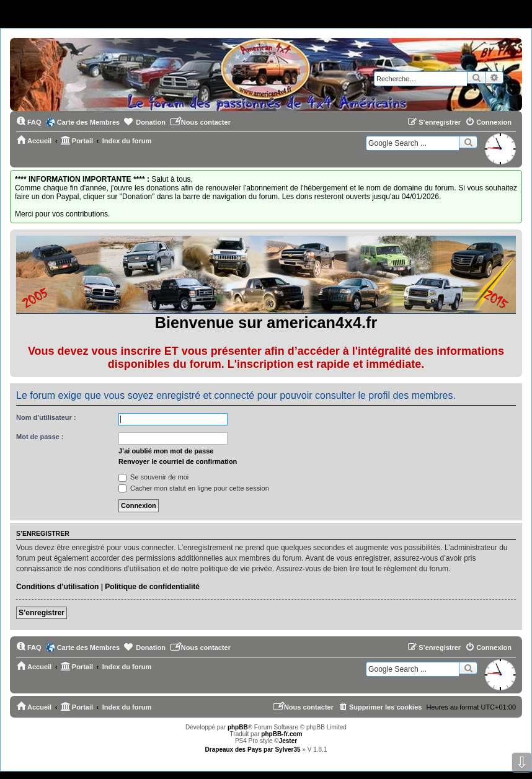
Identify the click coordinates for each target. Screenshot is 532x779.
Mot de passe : (40, 437)
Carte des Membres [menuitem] (89, 122)
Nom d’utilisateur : (46, 417)
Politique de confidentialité (152, 587)
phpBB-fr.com (282, 734)
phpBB (238, 727)
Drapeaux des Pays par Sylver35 (253, 750)
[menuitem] (29, 122)
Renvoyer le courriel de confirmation (178, 461)
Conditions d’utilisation (57, 587)
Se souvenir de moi (153, 477)
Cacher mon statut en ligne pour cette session (194, 488)
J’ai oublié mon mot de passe (166, 451)
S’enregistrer (42, 613)
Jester (288, 741)
